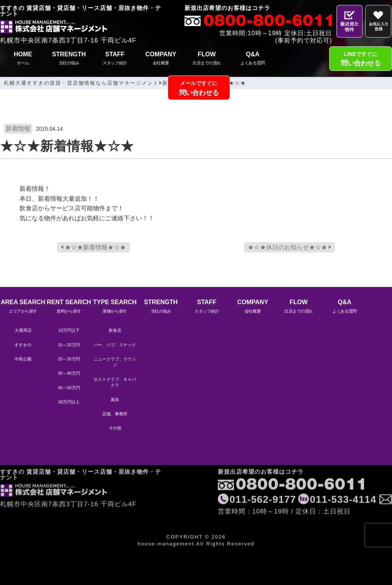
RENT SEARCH (69, 307)
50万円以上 (69, 402)
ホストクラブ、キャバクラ (115, 382)
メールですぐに (199, 89)
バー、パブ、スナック (115, 345)
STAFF (115, 59)
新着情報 (18, 129)
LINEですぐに (361, 60)
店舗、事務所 (115, 414)
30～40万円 (69, 373)
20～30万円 (69, 359)
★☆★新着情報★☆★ (93, 247)
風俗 (115, 400)
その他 (115, 428)
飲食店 (115, 330)
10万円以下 (69, 330)
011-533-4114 (343, 478)
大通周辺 (23, 330)
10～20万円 (69, 345)
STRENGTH (69, 59)
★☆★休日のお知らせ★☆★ (289, 247)
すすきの (23, 345)
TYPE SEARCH (115, 307)
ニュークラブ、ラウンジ (115, 362)
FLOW (207, 59)
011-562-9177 (263, 478)
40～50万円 (69, 388)
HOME (23, 59)
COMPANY (161, 59)
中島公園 (23, 359)
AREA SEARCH (23, 307)
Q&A (253, 59)
